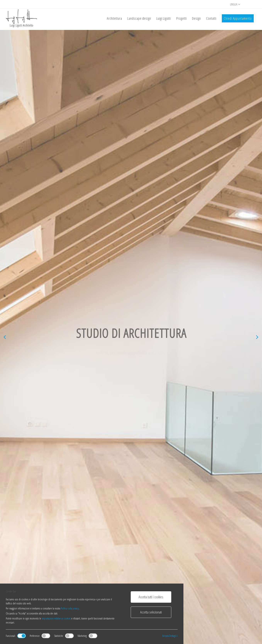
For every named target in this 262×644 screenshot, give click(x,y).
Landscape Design (151, 233)
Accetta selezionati (151, 612)
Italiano (224, 624)
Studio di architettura (109, 233)
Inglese (237, 624)
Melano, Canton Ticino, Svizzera (41, 539)
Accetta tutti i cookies (151, 597)
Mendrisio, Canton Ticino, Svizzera (98, 539)
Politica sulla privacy (70, 608)
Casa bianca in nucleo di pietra (152, 533)
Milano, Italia (141, 539)
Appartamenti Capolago (204, 533)
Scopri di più (33, 204)
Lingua (235, 4)
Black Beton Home (33, 533)
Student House (87, 533)
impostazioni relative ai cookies (56, 618)
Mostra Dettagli (170, 636)
